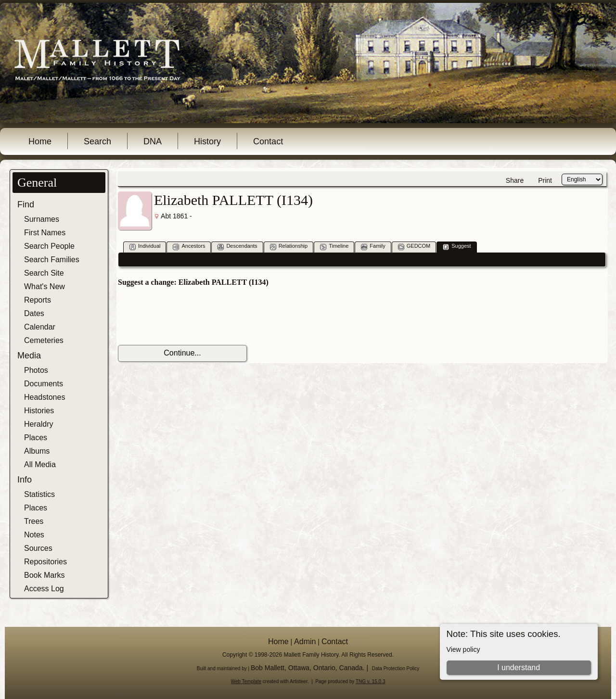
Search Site (44, 273)
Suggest (457, 247)
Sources (38, 548)
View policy (463, 649)
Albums (37, 451)
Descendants (237, 247)
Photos (36, 370)
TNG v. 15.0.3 (371, 681)
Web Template (246, 681)
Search (97, 141)
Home (40, 141)
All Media (40, 464)
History (207, 141)
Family (373, 247)
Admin (305, 642)
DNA (153, 141)
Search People (49, 246)
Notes (34, 535)
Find (26, 204)
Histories (39, 411)
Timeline (334, 247)
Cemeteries (44, 340)
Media (29, 356)
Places (36, 438)
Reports (38, 300)
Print (545, 180)
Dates (34, 313)
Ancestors (189, 247)
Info (25, 480)
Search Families (52, 260)
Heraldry (38, 424)
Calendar (40, 327)
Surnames (42, 219)
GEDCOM (414, 247)
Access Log (44, 589)
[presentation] (191, 316)
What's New (45, 286)
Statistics (39, 494)
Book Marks (44, 575)
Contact (268, 141)
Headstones (45, 397)
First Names (45, 233)
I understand (519, 667)
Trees (34, 521)
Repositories (45, 562)
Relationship (289, 247)
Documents (44, 384)
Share (515, 180)
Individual (145, 247)
